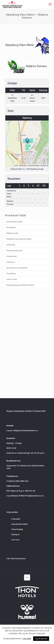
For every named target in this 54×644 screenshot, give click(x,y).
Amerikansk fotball (14, 222)
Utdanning (11, 245)
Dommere (11, 262)
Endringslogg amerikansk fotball (20, 285)
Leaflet (16, 165)
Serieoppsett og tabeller (17, 268)
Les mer (27, 639)
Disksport (15, 534)
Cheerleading (17, 529)
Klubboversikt (12, 233)
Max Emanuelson (18, 559)
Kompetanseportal (14, 251)
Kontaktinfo (11, 227)
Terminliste (11, 274)
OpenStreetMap (34, 165)
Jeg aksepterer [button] (41, 639)
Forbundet (16, 519)
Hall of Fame (12, 279)
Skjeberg (27, 118)
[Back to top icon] (27, 577)
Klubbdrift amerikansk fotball (19, 239)
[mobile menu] (50, 4)
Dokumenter (12, 256)
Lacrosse (15, 540)
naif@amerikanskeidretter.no (25, 431)
